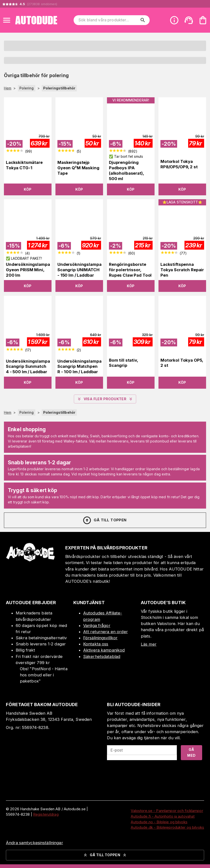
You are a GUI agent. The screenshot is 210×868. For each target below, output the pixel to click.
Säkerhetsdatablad (102, 656)
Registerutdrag (46, 814)
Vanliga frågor (97, 626)
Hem (8, 88)
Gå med (191, 753)
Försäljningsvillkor (100, 638)
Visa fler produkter (105, 399)
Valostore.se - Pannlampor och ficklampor (167, 811)
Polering (27, 88)
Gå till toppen (105, 520)
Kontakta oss (96, 644)
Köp (28, 189)
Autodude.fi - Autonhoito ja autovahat (163, 816)
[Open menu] (7, 20)
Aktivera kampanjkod (104, 650)
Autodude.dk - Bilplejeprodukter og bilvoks (167, 827)
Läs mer (149, 644)
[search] (143, 20)
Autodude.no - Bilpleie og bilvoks (159, 822)
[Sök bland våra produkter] (108, 20)
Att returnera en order (105, 632)
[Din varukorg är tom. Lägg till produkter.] (203, 20)
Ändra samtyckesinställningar (34, 843)
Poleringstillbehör (59, 88)
